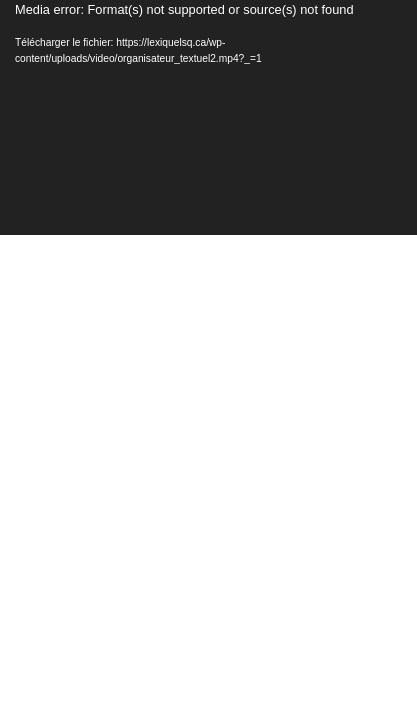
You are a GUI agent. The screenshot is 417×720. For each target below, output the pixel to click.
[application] (208, 117)
